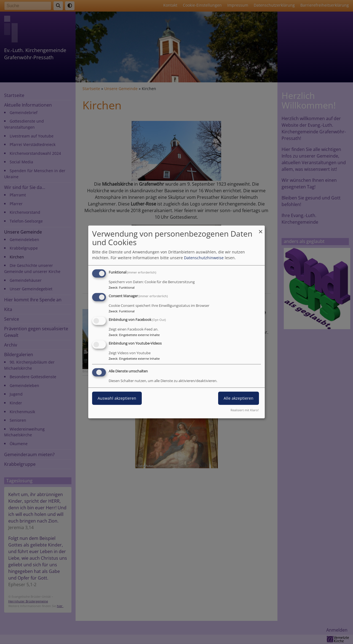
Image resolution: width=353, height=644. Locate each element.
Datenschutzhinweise (204, 258)
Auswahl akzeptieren (117, 398)
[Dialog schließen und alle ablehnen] (261, 229)
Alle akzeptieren (239, 398)
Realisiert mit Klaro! (245, 410)
